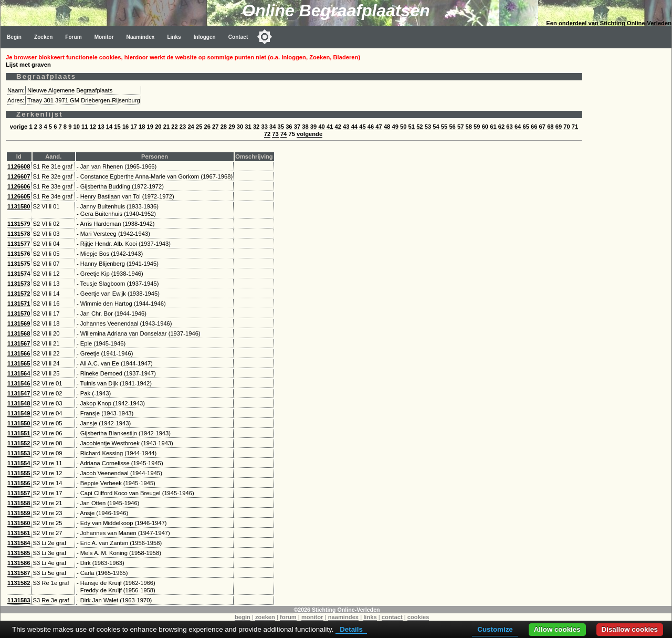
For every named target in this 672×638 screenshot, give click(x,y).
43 (346, 127)
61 (493, 127)
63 (509, 127)
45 (362, 127)
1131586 (19, 563)
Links (174, 37)
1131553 (19, 453)
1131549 (19, 413)
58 (469, 127)
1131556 (19, 483)
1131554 (19, 463)
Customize (495, 629)
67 (542, 127)
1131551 (19, 433)
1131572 (19, 294)
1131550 (19, 423)
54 (436, 127)
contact (392, 617)
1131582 (19, 583)
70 (566, 127)
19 (150, 127)
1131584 (19, 543)
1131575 (19, 264)
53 (428, 127)
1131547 (19, 393)
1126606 (19, 186)
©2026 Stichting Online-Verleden (337, 610)
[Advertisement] (629, 206)
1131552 (19, 443)
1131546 (19, 383)
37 (297, 127)
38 (305, 127)
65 (526, 127)
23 (183, 127)
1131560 (19, 523)
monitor (312, 617)
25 (199, 127)
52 (419, 127)
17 (133, 127)
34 (272, 127)
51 (412, 127)
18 (142, 127)
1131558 (19, 503)
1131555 (19, 473)
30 (240, 127)
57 (460, 127)
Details (351, 629)
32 (256, 127)
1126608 (19, 166)
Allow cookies (557, 629)
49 (395, 127)
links (370, 617)
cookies (418, 617)
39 (313, 127)
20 (158, 127)
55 (444, 127)
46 (371, 127)
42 (338, 127)
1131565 (19, 363)
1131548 (19, 403)
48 (387, 127)
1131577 (19, 244)
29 (232, 127)
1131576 (19, 254)
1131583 (19, 600)
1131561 (19, 533)
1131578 (19, 234)
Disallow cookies (630, 629)
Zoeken (43, 37)
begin (243, 617)
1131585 (19, 553)
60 (485, 127)
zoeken (265, 617)
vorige (19, 127)
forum (288, 617)
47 (379, 127)
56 (452, 127)
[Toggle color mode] (265, 37)
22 (174, 127)
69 (559, 127)
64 (518, 127)
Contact (238, 37)
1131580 (19, 206)
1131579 (19, 224)
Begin (14, 37)
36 (289, 127)
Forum (73, 37)
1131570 (19, 313)
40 (321, 127)
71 (575, 127)
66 (534, 127)
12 (93, 127)
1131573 (19, 284)
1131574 (19, 274)
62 (501, 127)
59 (477, 127)
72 (267, 134)
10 (77, 127)
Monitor (104, 37)
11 (85, 127)
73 (275, 134)
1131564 (19, 373)
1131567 (19, 343)
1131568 (19, 333)
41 (330, 127)
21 (166, 127)
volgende (309, 134)
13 (101, 127)
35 (281, 127)
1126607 (19, 176)
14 (109, 127)
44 (354, 127)
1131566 (19, 353)
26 (207, 127)
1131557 (19, 493)
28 (224, 127)
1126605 (19, 196)
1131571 (19, 304)
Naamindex (141, 37)
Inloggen (205, 37)
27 (215, 127)
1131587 (19, 573)
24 (191, 127)
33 (264, 127)
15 (117, 127)
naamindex (343, 617)
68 (550, 127)
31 (248, 127)
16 (125, 127)
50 (403, 127)
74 (283, 134)
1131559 (19, 513)
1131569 (19, 323)
